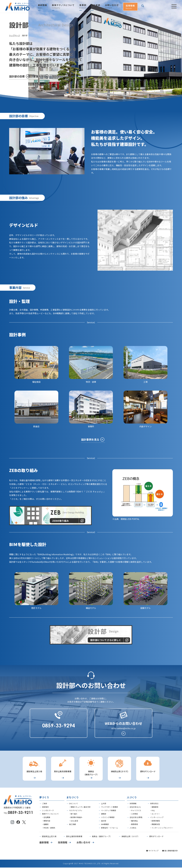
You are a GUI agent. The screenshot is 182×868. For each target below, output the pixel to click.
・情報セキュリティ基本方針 (80, 807)
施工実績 (96, 6)
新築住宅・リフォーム (110, 828)
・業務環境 (134, 825)
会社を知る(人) (135, 807)
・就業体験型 (155, 821)
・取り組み (73, 814)
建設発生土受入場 (49, 837)
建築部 (104, 814)
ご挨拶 (45, 804)
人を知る (133, 828)
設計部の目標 (17, 76)
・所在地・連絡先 (48, 828)
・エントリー (155, 814)
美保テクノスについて (63, 6)
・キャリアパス (135, 811)
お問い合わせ (112, 6)
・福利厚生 (134, 821)
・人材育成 (134, 814)
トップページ (15, 35)
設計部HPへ (60, 76)
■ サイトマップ (152, 851)
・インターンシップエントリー (162, 828)
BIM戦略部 (105, 825)
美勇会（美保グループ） (102, 837)
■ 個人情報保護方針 (170, 851)
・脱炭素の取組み (76, 818)
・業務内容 (46, 821)
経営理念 (45, 807)
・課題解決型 (155, 825)
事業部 (83, 6)
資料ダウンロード (156, 837)
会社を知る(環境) (136, 818)
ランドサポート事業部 (110, 807)
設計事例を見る (90, 439)
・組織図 (45, 825)
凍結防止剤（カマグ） (130, 837)
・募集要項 (154, 807)
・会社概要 (46, 818)
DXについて (74, 804)
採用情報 (130, 7)
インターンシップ (157, 818)
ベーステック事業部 (109, 811)
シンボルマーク (48, 811)
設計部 (104, 821)
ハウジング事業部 (108, 818)
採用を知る (154, 804)
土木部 (104, 804)
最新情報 (42, 6)
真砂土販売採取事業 (74, 837)
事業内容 (39, 76)
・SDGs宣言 (74, 821)
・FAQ (152, 811)
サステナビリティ (76, 811)
